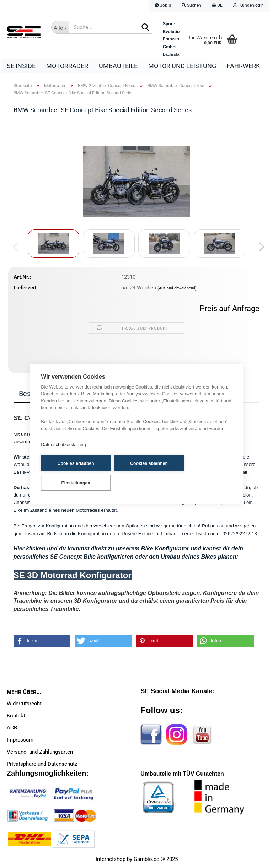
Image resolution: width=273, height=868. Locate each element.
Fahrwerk (243, 66)
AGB (12, 728)
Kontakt (16, 716)
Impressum (20, 740)
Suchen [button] (191, 5)
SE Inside (21, 66)
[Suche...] (60, 27)
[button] (217, 6)
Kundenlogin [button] (248, 5)
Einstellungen (76, 483)
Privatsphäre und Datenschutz (42, 764)
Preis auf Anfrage (230, 308)
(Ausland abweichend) (177, 288)
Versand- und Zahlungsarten (40, 752)
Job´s (163, 5)
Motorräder (67, 66)
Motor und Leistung (182, 66)
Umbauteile (118, 66)
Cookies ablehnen (149, 463)
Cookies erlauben (76, 463)
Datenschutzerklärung (63, 444)
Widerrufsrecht (24, 704)
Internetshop (111, 859)
